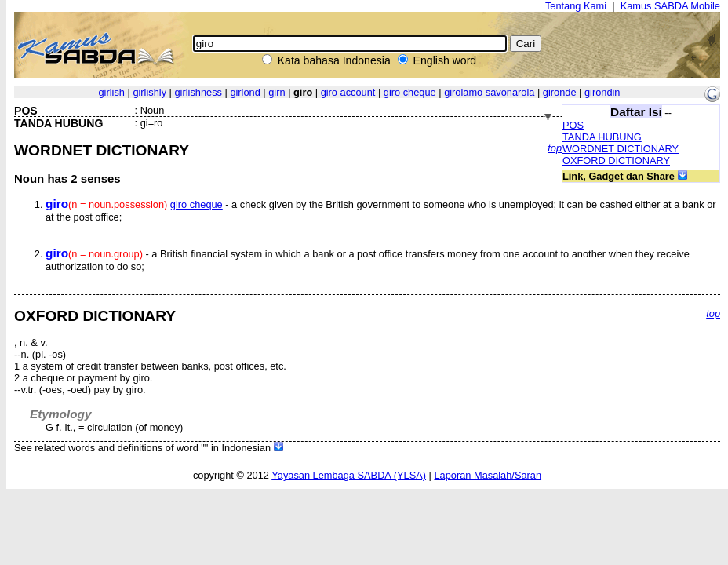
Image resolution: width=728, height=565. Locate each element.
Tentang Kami (576, 6)
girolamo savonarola (489, 92)
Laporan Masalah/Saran (488, 475)
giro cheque (410, 92)
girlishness (198, 92)
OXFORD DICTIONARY (616, 160)
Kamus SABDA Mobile (670, 6)
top (555, 148)
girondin (602, 92)
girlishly (149, 92)
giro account (348, 92)
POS (573, 125)
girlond (245, 92)
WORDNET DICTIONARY (621, 149)
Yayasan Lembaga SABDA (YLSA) (349, 475)
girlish (112, 92)
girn (277, 92)
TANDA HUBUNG (602, 137)
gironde (560, 92)
